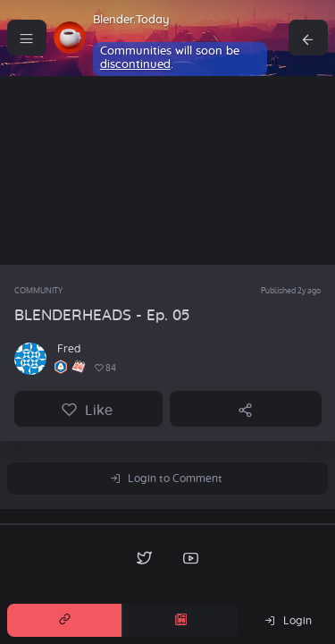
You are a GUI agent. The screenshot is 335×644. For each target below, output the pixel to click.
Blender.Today (131, 20)
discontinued (135, 65)
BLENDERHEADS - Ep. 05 (102, 315)
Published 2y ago (291, 290)
